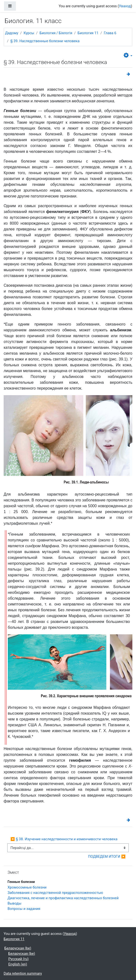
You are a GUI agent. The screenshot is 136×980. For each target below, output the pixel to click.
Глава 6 (110, 33)
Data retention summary (23, 973)
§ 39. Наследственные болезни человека (45, 41)
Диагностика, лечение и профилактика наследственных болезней (63, 898)
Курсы (29, 33)
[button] (128, 55)
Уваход (125, 6)
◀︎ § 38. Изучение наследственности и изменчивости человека (64, 839)
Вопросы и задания (24, 909)
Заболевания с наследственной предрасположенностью (55, 893)
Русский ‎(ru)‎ (18, 959)
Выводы (14, 903)
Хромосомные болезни (27, 887)
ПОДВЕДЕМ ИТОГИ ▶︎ (107, 857)
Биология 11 (88, 33)
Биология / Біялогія (56, 33)
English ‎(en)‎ (18, 964)
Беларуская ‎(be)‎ (18, 948)
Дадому (12, 33)
